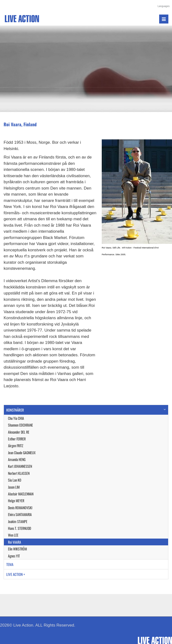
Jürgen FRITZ (16, 446)
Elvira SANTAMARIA (20, 514)
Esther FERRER (17, 439)
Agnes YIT (14, 556)
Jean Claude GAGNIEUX (22, 453)
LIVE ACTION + (16, 574)
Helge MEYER (16, 501)
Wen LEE (13, 535)
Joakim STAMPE (18, 521)
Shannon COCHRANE (20, 425)
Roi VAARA (15, 542)
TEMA (10, 564)
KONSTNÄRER (15, 410)
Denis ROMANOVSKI (20, 508)
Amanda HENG (17, 459)
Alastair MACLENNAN (21, 494)
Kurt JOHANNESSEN (20, 466)
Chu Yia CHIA (16, 418)
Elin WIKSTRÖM (17, 549)
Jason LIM (14, 487)
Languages (164, 6)
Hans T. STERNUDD (20, 528)
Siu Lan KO (15, 480)
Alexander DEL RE (19, 432)
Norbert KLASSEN (19, 473)
